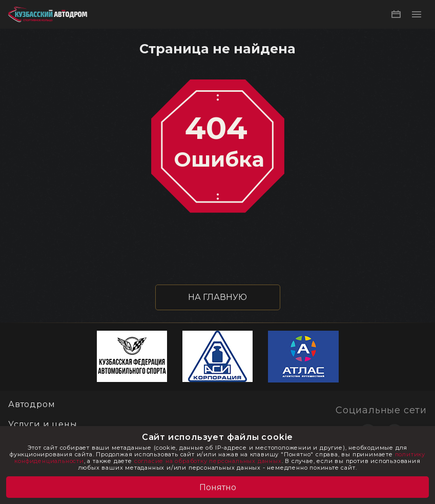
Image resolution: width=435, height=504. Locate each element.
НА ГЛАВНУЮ (217, 297)
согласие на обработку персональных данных (208, 461)
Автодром (32, 404)
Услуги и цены (43, 424)
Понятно (218, 487)
